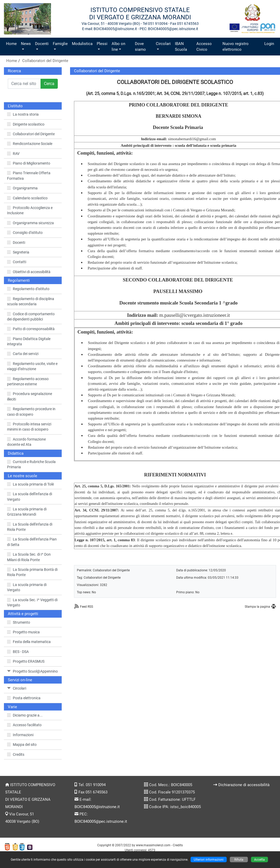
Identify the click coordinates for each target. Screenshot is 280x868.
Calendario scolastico (27, 198)
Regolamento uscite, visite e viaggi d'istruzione (32, 366)
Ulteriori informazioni (209, 859)
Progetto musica (23, 632)
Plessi (102, 44)
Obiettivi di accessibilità (29, 272)
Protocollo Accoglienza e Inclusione (30, 210)
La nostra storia (23, 114)
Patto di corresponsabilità (31, 329)
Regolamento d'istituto (28, 289)
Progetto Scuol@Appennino (32, 671)
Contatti (17, 262)
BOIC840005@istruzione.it (97, 807)
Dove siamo (140, 47)
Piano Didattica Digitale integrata (29, 341)
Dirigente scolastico (26, 124)
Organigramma (22, 188)
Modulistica (82, 44)
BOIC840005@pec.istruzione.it (101, 821)
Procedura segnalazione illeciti (30, 396)
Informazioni (20, 735)
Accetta (259, 859)
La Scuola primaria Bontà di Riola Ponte (32, 572)
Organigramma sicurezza (30, 223)
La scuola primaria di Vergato (27, 587)
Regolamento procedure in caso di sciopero (31, 412)
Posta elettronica (24, 698)
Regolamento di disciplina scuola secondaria (31, 301)
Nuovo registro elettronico (236, 47)
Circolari (163, 44)
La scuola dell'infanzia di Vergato (30, 497)
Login (269, 44)
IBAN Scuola (181, 47)
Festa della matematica (29, 642)
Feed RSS (87, 607)
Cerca (49, 84)
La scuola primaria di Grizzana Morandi (27, 512)
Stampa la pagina (257, 607)
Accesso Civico (204, 47)
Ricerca (14, 71)
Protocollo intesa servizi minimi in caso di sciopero (29, 427)
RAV (13, 154)
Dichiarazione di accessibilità (244, 785)
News (26, 44)
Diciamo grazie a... (25, 715)
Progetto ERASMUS (26, 661)
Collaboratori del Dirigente (45, 61)
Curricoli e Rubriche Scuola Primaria (31, 464)
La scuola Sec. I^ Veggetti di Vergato (32, 602)
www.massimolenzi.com (153, 845)
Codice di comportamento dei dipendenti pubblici (31, 317)
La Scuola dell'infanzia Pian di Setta (32, 542)
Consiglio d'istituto (25, 233)
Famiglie (60, 44)
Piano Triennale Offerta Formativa (29, 176)
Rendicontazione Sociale (30, 144)
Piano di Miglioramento (29, 163)
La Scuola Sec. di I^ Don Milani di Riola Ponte (29, 557)
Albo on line (118, 47)
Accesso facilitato (24, 725)
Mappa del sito (22, 745)
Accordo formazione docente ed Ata (26, 442)
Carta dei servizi (23, 354)
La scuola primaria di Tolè (30, 484)
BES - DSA (18, 652)
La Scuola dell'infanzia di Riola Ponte (30, 527)
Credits (16, 754)
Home (11, 44)
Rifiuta (239, 859)
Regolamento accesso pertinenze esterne (28, 381)
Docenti (42, 44)
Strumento (19, 622)
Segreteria (18, 252)
